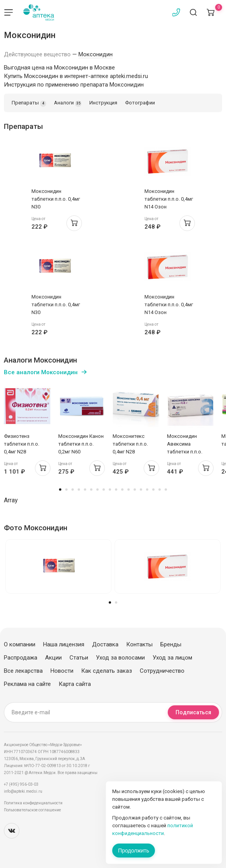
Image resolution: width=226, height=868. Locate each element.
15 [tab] (147, 490)
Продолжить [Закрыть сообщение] (134, 851)
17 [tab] (160, 490)
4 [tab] (79, 490)
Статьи (79, 658)
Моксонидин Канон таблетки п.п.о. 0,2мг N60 (81, 444)
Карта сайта (75, 684)
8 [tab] (104, 490)
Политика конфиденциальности (33, 803)
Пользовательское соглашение (32, 810)
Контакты (139, 644)
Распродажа (21, 658)
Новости (62, 671)
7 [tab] (97, 490)
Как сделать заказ (107, 671)
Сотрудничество (162, 671)
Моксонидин (96, 54)
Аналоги (68, 103)
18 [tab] (166, 490)
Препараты (29, 103)
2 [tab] (66, 490)
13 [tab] (135, 490)
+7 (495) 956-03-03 (21, 784)
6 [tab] (91, 490)
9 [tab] (110, 490)
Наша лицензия (64, 644)
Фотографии (140, 103)
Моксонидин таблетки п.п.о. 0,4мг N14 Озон (169, 199)
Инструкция (103, 103)
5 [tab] (85, 490)
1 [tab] (60, 490)
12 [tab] (129, 490)
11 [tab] (122, 490)
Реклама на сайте (27, 684)
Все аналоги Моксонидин (41, 372)
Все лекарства (23, 671)
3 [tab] (73, 490)
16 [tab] (153, 490)
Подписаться (193, 712)
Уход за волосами (120, 658)
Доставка (105, 644)
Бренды (171, 644)
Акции (53, 658)
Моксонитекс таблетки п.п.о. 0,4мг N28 (130, 444)
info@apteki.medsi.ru (23, 791)
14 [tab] (141, 490)
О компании (20, 644)
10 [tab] (116, 490)
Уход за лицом (172, 658)
